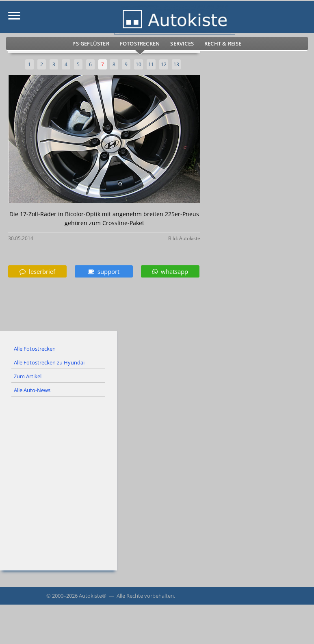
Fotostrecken (140, 43)
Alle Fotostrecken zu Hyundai (49, 362)
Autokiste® (93, 596)
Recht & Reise (223, 43)
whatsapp (170, 271)
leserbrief (37, 271)
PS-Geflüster (91, 43)
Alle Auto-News (32, 390)
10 (139, 64)
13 (176, 64)
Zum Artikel (28, 376)
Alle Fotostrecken (35, 349)
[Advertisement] (157, 474)
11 (151, 64)
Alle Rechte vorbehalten (145, 596)
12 (164, 64)
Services (182, 43)
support (104, 271)
